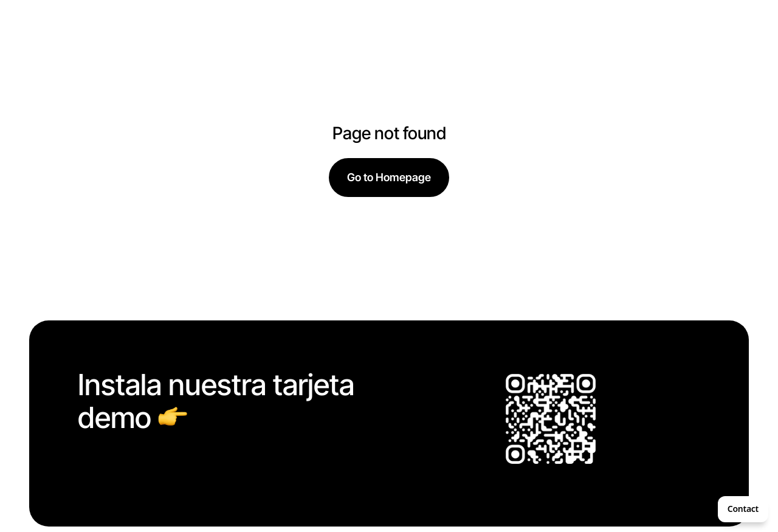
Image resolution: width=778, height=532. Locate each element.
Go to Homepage (389, 177)
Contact (743, 509)
